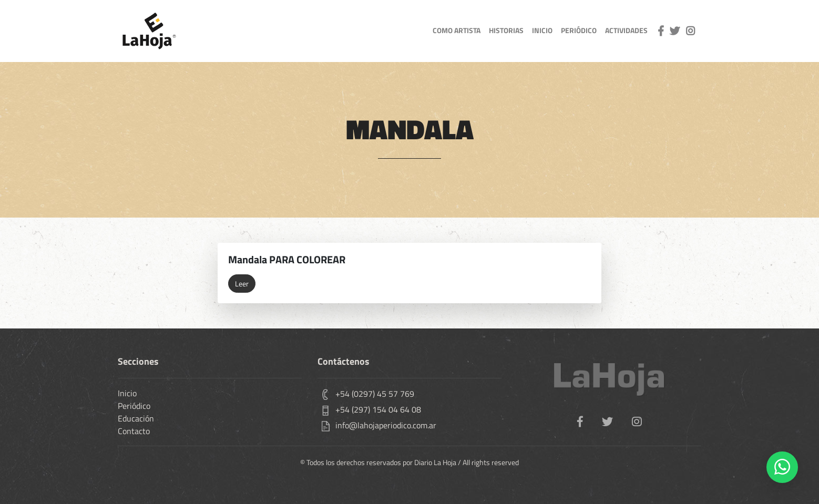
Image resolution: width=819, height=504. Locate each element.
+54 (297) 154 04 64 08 (378, 409)
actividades (626, 30)
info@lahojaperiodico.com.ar (386, 425)
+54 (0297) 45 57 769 (375, 394)
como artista (457, 30)
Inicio (127, 393)
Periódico (579, 30)
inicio (542, 30)
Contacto (134, 431)
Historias (506, 30)
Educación (136, 418)
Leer (242, 284)
